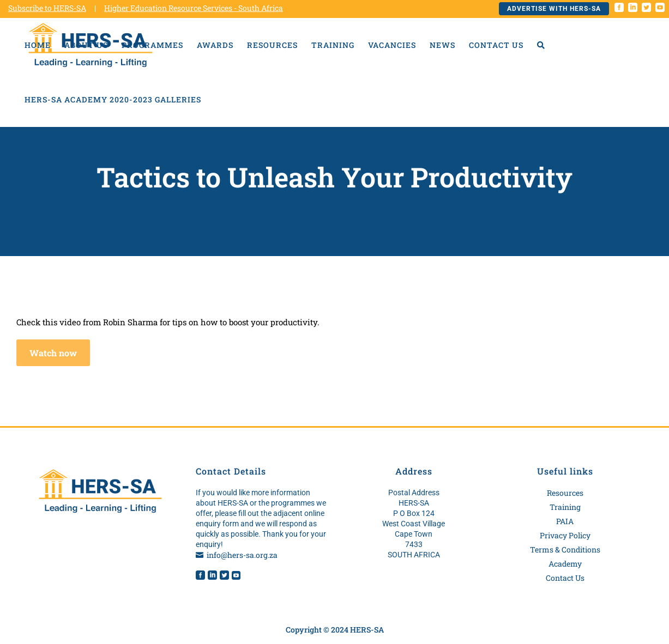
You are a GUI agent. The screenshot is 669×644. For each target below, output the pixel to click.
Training (565, 507)
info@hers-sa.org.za (242, 555)
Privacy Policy (565, 535)
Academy (565, 564)
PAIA (565, 521)
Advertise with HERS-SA (554, 9)
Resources (565, 493)
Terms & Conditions (565, 549)
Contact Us (565, 578)
